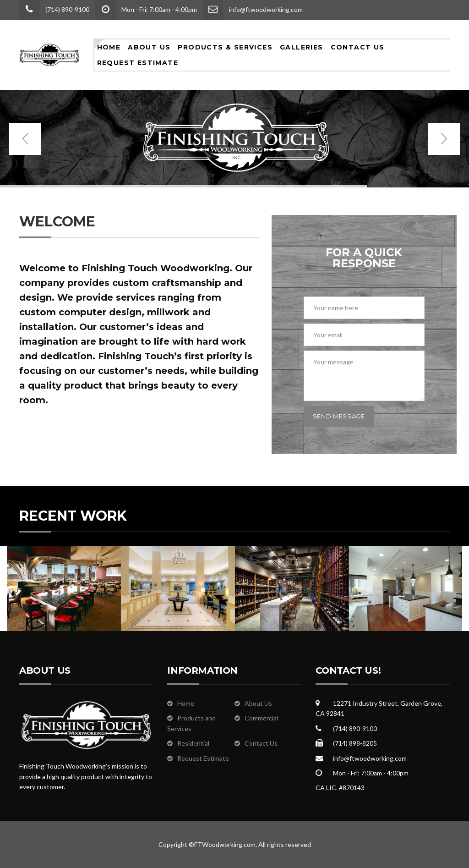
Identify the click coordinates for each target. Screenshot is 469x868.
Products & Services (225, 47)
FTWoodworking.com (225, 844)
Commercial (261, 718)
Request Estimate (138, 63)
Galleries (302, 47)
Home (109, 47)
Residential (193, 743)
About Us (149, 47)
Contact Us (358, 47)
